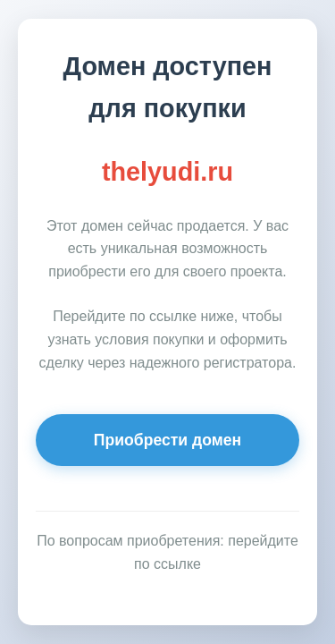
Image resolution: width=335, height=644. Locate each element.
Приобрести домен (167, 440)
